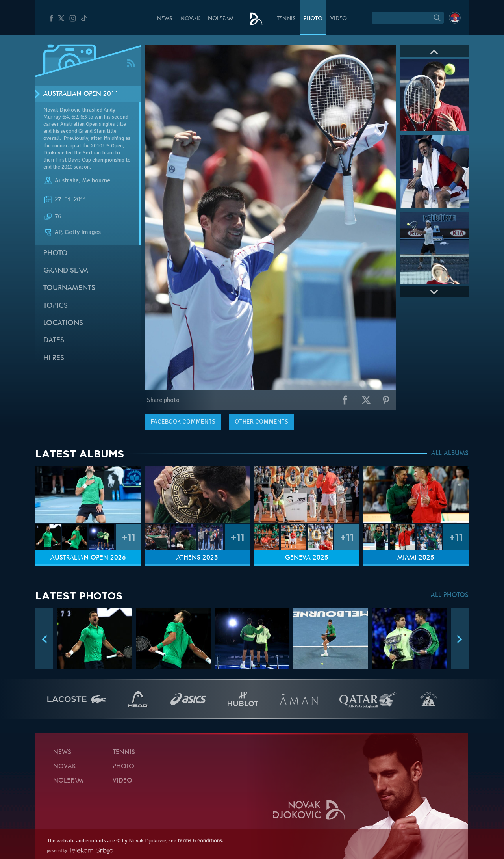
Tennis (286, 19)
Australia (67, 180)
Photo (313, 19)
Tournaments (69, 288)
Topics (56, 306)
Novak (190, 19)
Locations (63, 323)
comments (183, 422)
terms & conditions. (200, 841)
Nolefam (221, 19)
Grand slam (66, 271)
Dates (54, 341)
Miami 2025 (416, 558)
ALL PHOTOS (450, 595)
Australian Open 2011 (81, 94)
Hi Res (54, 358)
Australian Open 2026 (88, 558)
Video (339, 19)
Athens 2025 (197, 558)
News (165, 19)
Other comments (261, 422)
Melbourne (96, 180)
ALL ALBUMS (450, 454)
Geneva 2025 (307, 558)
